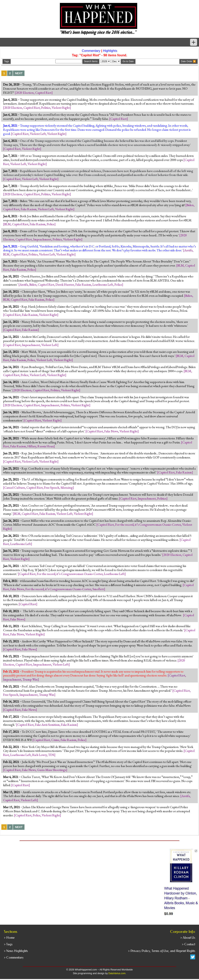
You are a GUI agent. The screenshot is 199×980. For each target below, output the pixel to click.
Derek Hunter (65, 284)
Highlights (110, 51)
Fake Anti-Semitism (47, 725)
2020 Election (25, 93)
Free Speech (52, 487)
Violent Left (38, 134)
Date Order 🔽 (188, 61)
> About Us (188, 938)
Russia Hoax (46, 446)
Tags (7, 61)
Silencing (67, 487)
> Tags (8, 944)
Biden (190, 205)
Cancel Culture (15, 487)
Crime (55, 740)
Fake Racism (29, 209)
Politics (46, 108)
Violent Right (61, 108)
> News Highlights (16, 951)
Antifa (188, 250)
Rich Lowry (40, 755)
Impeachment (42, 239)
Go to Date (128, 61)
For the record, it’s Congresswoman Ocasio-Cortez (148, 524)
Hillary (32, 446)
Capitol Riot (43, 93)
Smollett (98, 589)
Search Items (91, 61)
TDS (51, 755)
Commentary (91, 51)
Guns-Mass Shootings (52, 770)
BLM (7, 224)
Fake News (111, 431)
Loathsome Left (103, 284)
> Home (9, 938)
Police (51, 224)
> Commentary (14, 957)
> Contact (189, 944)
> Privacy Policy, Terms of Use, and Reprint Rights (162, 951)
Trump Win (30, 679)
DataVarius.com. (117, 973)
